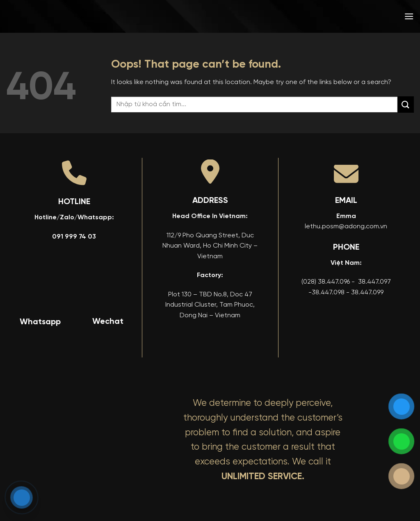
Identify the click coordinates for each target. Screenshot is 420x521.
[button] (409, 16)
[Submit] (406, 104)
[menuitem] (350, 16)
